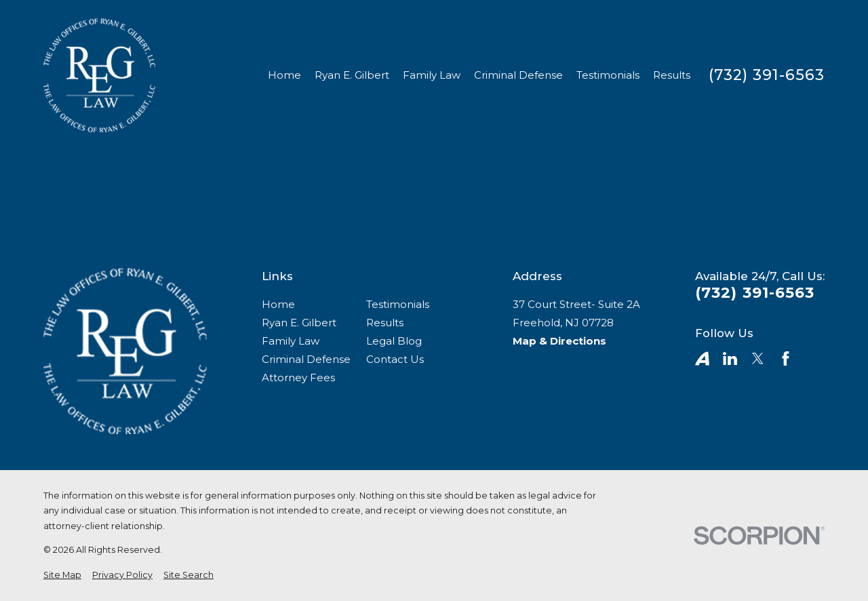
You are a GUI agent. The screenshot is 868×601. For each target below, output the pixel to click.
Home (278, 304)
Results (385, 323)
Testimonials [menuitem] (608, 75)
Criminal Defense (306, 359)
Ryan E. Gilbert (299, 323)
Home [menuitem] (284, 75)
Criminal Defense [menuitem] (518, 75)
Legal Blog (394, 341)
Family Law (291, 341)
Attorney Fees (298, 377)
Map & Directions (559, 341)
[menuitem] (62, 576)
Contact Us (395, 359)
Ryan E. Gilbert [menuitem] (352, 75)
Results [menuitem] (672, 75)
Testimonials (398, 304)
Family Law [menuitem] (432, 75)
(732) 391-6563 (767, 75)
